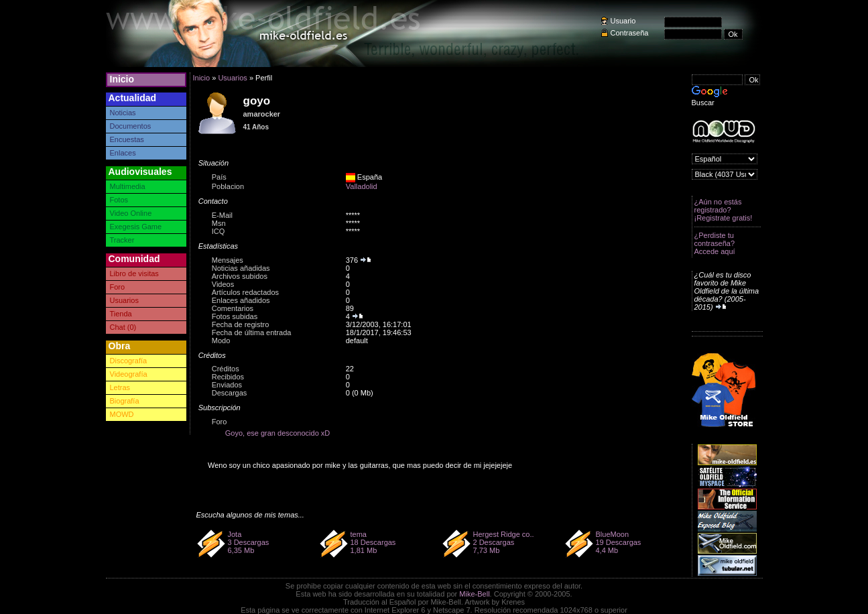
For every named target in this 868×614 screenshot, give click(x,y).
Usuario (623, 21)
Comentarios (233, 308)
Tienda (121, 314)
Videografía (129, 374)
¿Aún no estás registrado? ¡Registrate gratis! (724, 210)
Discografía (129, 361)
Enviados (227, 385)
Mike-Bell (474, 594)
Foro (118, 287)
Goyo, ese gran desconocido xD (278, 433)
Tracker (122, 240)
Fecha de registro (241, 324)
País (219, 177)
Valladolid (362, 186)
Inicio (122, 79)
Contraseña (630, 33)
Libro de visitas (134, 273)
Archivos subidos (240, 276)
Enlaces (123, 153)
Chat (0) (123, 327)
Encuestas (127, 139)
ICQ (219, 231)
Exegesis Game (136, 227)
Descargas (230, 393)
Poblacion (228, 186)
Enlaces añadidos (241, 300)
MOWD (122, 414)
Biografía (125, 401)
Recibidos (228, 377)
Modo (221, 341)
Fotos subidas (235, 316)
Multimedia (128, 186)
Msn (219, 223)
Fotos (119, 200)
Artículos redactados (245, 292)
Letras (120, 387)
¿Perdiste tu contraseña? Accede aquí (715, 243)
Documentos (131, 126)
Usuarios (124, 300)
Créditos (226, 369)
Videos (223, 284)
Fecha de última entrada (252, 332)
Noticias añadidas (241, 268)
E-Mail (222, 215)
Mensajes (228, 260)
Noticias (123, 113)
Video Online (131, 213)
